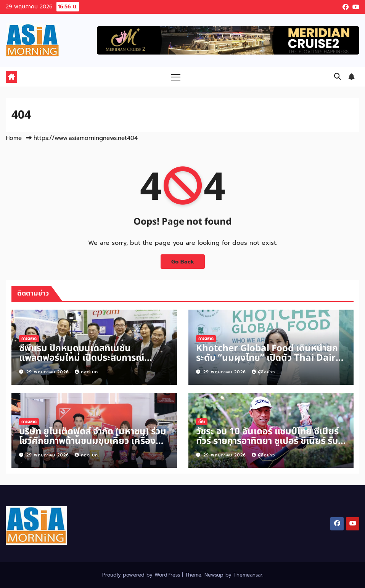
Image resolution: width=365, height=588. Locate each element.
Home (14, 138)
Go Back (183, 262)
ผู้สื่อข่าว (263, 372)
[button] (338, 77)
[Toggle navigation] (176, 77)
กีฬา (202, 422)
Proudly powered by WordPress (142, 575)
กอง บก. (87, 372)
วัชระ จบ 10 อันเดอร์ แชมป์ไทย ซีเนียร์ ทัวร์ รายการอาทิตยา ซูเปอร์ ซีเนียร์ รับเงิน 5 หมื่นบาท (267, 441)
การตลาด (29, 338)
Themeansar (248, 575)
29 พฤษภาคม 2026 (49, 372)
